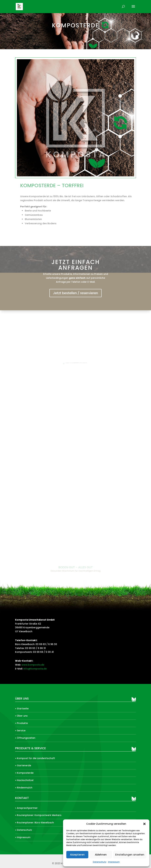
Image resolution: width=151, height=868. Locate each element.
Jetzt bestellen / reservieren (75, 296)
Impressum (114, 862)
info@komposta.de (35, 669)
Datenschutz (100, 862)
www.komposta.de (33, 665)
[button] (144, 824)
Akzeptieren (77, 855)
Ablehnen (101, 855)
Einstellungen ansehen (130, 855)
